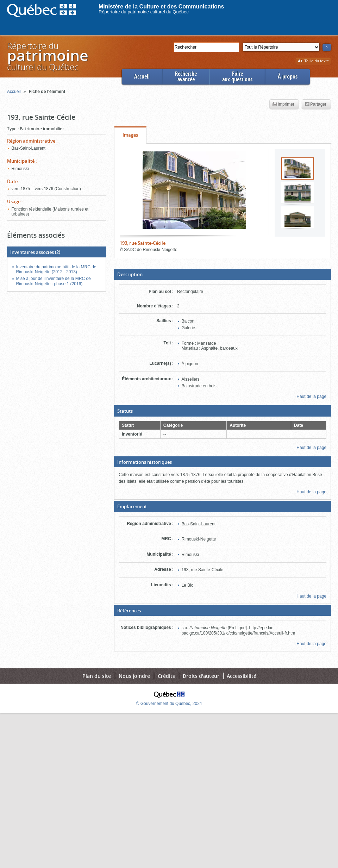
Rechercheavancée (186, 77)
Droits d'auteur (201, 676)
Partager (316, 105)
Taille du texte (313, 61)
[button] (223, 274)
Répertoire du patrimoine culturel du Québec (144, 12)
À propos (288, 77)
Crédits (166, 676)
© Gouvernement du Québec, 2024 (169, 704)
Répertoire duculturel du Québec (47, 56)
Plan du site (97, 676)
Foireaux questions (237, 77)
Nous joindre (134, 676)
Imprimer (283, 105)
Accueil (142, 77)
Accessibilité (242, 676)
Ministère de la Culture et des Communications (161, 7)
